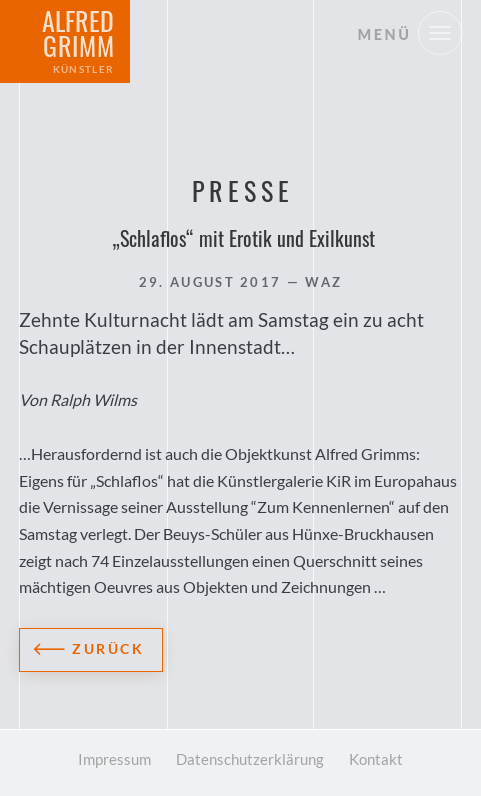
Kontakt (376, 759)
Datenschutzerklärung (250, 759)
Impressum (114, 759)
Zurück (108, 648)
